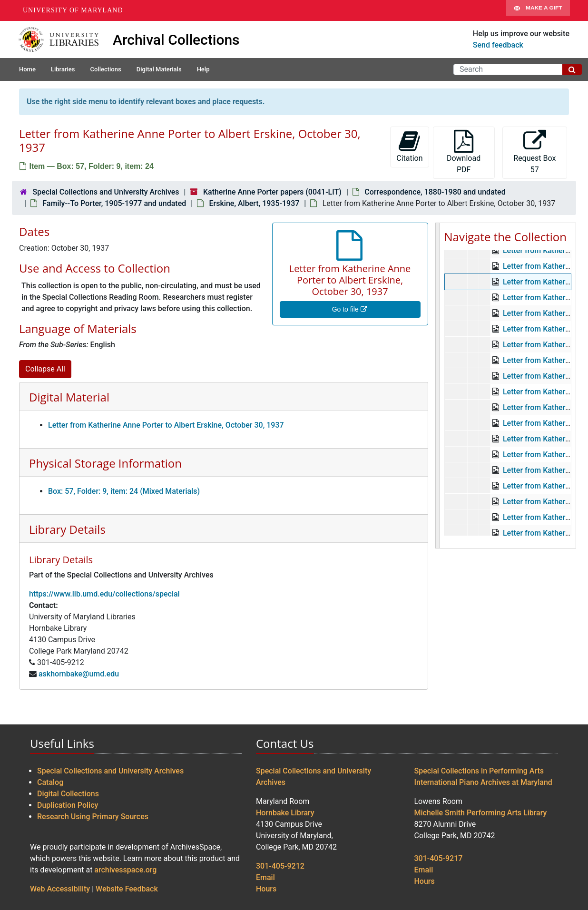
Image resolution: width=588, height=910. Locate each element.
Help (203, 69)
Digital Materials (159, 69)
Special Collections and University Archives (106, 192)
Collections (105, 69)
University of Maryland (73, 10)
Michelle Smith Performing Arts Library (481, 813)
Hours (266, 889)
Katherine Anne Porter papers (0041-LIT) (272, 192)
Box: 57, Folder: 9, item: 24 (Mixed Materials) (124, 491)
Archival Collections (176, 40)
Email (265, 877)
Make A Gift (538, 10)
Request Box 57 (534, 152)
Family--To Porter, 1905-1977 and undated (114, 203)
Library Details (67, 529)
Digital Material (69, 397)
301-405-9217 (439, 858)
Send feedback (498, 45)
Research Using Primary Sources (93, 817)
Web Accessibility (60, 889)
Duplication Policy (68, 805)
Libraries (63, 69)
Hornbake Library (285, 813)
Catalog (50, 782)
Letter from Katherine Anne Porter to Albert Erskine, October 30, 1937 (166, 425)
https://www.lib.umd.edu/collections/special (104, 594)
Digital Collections (68, 794)
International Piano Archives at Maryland (483, 782)
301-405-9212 (280, 866)
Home (27, 69)
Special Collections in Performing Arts (479, 771)
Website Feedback (127, 889)
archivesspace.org (125, 870)
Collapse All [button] (45, 369)
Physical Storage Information (105, 463)
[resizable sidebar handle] (438, 386)
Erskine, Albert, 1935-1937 (255, 203)
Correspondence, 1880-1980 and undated (435, 192)
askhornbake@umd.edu (79, 674)
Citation (409, 146)
